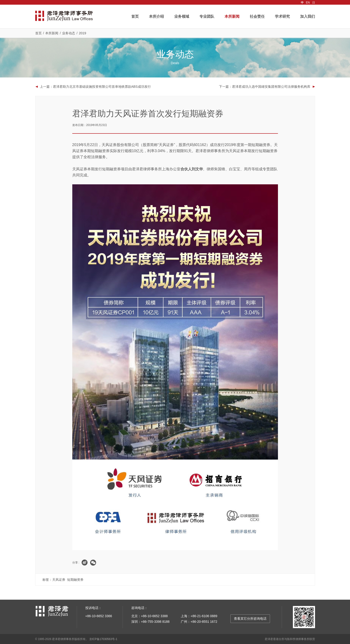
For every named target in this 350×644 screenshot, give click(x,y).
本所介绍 (156, 16)
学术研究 (282, 16)
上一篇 (95, 87)
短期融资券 (75, 579)
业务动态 (69, 33)
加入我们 (308, 16)
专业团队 (207, 16)
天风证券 (59, 579)
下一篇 (265, 87)
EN (308, 3)
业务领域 (182, 16)
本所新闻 (232, 16)
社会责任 (257, 16)
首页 (135, 16)
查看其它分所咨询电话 (250, 618)
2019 (82, 33)
